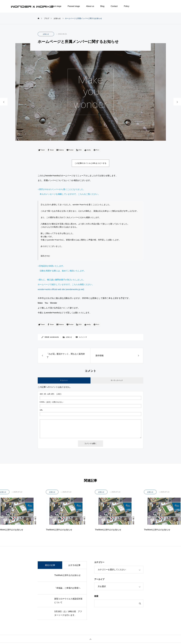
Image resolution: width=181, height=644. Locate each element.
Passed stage (74, 6)
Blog (102, 6)
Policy (127, 6)
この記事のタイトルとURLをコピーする (90, 163)
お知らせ (46, 34)
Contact (114, 6)
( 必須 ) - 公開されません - (52, 402)
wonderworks (54, 337)
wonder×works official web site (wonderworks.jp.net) (61, 289)
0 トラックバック (117, 380)
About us (90, 6)
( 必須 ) (51, 394)
